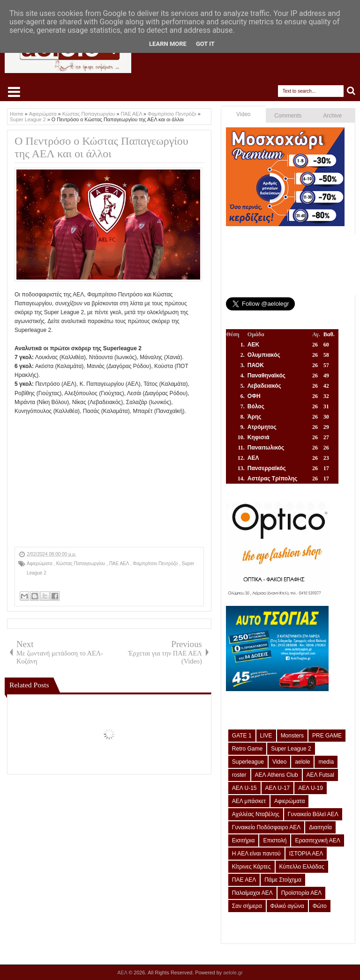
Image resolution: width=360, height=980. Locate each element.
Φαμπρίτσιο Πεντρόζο (156, 564)
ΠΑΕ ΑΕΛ (120, 564)
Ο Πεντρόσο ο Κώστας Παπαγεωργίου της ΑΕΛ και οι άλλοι (101, 147)
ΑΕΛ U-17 (278, 788)
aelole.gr (233, 973)
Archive (332, 116)
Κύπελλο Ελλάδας (302, 867)
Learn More (168, 44)
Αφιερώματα (40, 564)
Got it (205, 44)
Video (243, 114)
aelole (302, 762)
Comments (288, 116)
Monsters (292, 736)
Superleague (248, 762)
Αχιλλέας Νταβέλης (256, 814)
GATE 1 (242, 736)
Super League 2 (291, 749)
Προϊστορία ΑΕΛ (302, 893)
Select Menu (14, 92)
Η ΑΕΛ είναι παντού (256, 854)
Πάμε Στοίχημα (283, 880)
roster (239, 775)
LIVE (266, 736)
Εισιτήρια (244, 840)
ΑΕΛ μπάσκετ (249, 801)
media (326, 762)
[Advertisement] (109, 481)
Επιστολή (275, 840)
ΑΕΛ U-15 (244, 788)
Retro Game (247, 749)
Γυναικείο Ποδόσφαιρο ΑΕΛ (266, 827)
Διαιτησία (320, 827)
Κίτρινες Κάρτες (251, 867)
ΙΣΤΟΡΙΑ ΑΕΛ (306, 854)
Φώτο (320, 906)
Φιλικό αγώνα (287, 906)
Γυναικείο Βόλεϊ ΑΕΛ (313, 814)
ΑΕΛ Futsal (320, 775)
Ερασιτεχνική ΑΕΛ (317, 840)
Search (351, 91)
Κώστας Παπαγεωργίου (81, 564)
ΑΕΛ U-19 (311, 788)
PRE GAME (327, 736)
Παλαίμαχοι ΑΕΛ (252, 893)
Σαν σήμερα (247, 906)
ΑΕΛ (123, 973)
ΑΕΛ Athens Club (277, 775)
